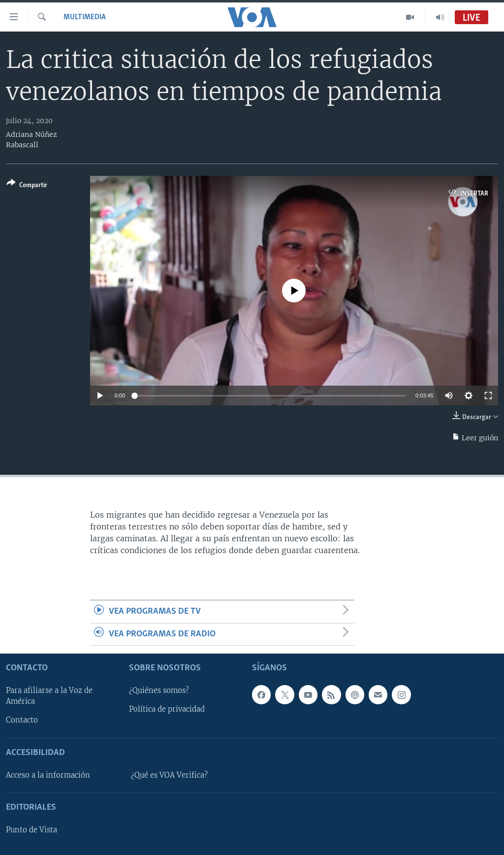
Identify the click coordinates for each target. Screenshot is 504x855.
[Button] (27, 186)
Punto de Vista (31, 830)
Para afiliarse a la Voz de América (49, 696)
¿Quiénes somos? (159, 691)
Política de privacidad (167, 709)
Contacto (22, 720)
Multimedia (85, 17)
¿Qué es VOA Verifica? (169, 775)
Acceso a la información (48, 775)
